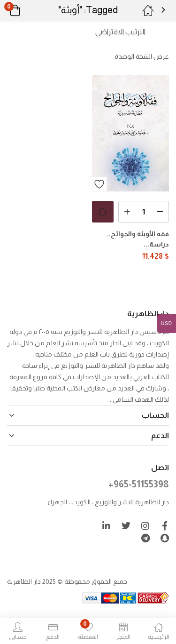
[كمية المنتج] (144, 212)
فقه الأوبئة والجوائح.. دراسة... (138, 239)
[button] (27, 10)
